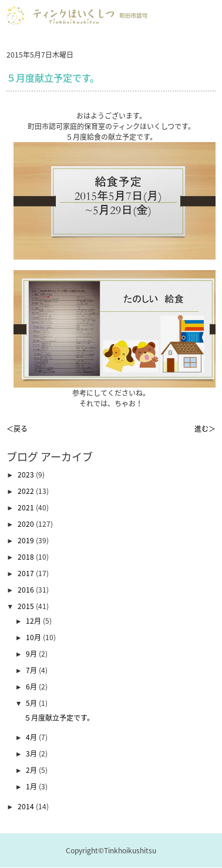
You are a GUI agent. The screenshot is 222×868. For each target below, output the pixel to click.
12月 (34, 621)
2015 (27, 606)
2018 (27, 557)
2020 (27, 524)
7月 (32, 670)
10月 (34, 637)
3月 (32, 753)
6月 (32, 687)
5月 (32, 703)
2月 (32, 770)
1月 (32, 786)
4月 (32, 737)
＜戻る (17, 429)
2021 (27, 507)
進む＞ (205, 429)
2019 (27, 540)
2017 (27, 573)
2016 (27, 590)
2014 (27, 806)
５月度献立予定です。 (59, 718)
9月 (32, 654)
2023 (27, 475)
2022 (27, 491)
